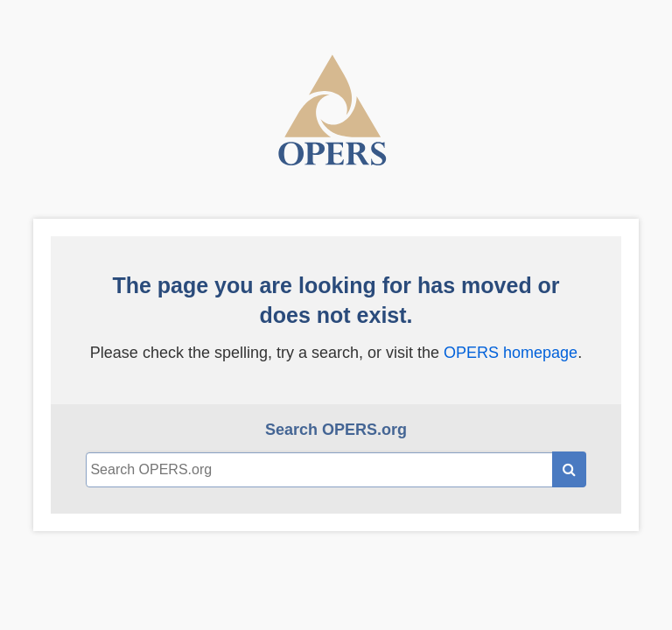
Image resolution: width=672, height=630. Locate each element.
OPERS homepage (511, 353)
